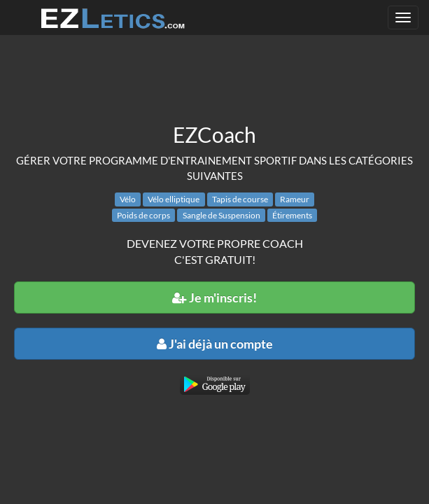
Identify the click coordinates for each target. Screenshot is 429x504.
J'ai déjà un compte (215, 344)
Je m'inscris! (215, 297)
